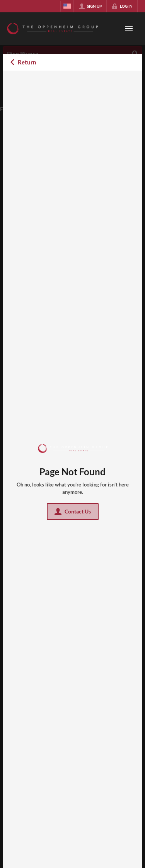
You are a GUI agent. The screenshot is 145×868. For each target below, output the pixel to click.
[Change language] (67, 6)
